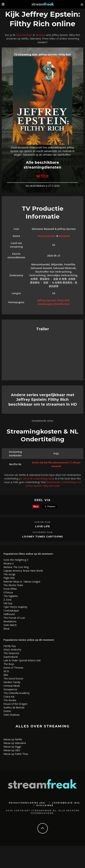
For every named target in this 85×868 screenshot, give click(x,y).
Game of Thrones (13, 668)
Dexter (7, 711)
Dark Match (10, 625)
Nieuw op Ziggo (12, 747)
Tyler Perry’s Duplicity (15, 607)
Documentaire (24, 35)
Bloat (6, 629)
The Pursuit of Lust (14, 618)
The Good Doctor (13, 678)
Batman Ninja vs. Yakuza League (22, 582)
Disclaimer (45, 805)
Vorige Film (42, 522)
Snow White (10, 589)
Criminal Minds (12, 686)
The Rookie (10, 700)
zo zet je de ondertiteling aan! (36, 479)
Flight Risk (9, 578)
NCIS (6, 671)
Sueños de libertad (14, 707)
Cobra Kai (9, 697)
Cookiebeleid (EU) (66, 803)
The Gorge (9, 574)
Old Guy (8, 603)
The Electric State (13, 585)
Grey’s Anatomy (12, 649)
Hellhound (9, 614)
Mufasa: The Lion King (16, 567)
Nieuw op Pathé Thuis (16, 754)
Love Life (42, 526)
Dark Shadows (12, 715)
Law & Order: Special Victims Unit (22, 660)
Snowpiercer (10, 689)
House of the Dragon (15, 704)
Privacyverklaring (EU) (27, 803)
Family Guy (10, 646)
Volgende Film (43, 532)
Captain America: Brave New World (23, 571)
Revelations (10, 621)
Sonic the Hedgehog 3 (16, 560)
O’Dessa (8, 592)
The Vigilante (11, 596)
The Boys (9, 664)
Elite (6, 675)
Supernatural (11, 657)
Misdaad (40, 35)
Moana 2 (8, 563)
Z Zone (8, 600)
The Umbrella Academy (17, 693)
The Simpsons (11, 653)
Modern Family (12, 682)
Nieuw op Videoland (15, 743)
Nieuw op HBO (12, 750)
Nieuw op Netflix (13, 739)
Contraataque (11, 610)
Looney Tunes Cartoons (43, 537)
